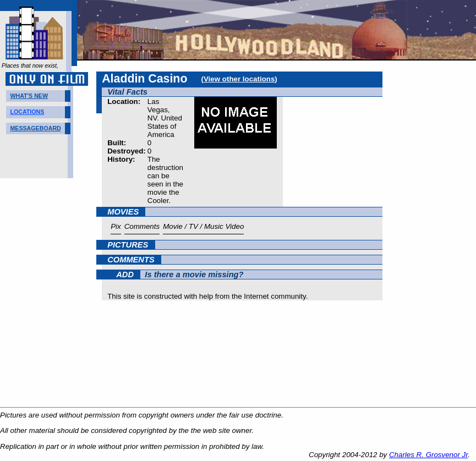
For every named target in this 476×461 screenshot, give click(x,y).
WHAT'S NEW (29, 96)
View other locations (239, 79)
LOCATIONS (27, 112)
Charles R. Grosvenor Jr (428, 455)
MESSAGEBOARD (35, 128)
